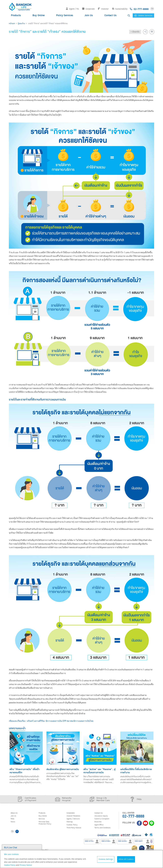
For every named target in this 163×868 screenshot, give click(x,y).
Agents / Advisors (75, 820)
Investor (103, 9)
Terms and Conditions (104, 829)
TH (152, 9)
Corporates (72, 813)
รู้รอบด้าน (21, 24)
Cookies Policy (73, 826)
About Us (15, 813)
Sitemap (70, 823)
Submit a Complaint (103, 820)
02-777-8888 (133, 816)
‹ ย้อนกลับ (135, 32)
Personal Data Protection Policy (46, 824)
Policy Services (65, 15)
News (13, 823)
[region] (81, 859)
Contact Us (110, 15)
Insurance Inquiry (103, 816)
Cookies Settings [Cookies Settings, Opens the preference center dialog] (106, 859)
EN (18, 833)
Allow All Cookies (126, 859)
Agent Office (100, 826)
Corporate (88, 9)
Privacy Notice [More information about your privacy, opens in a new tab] (26, 865)
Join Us (89, 15)
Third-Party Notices (75, 829)
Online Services (143, 16)
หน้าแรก (12, 24)
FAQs (13, 820)
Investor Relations (75, 816)
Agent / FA (72, 9)
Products (16, 15)
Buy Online (39, 15)
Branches (99, 823)
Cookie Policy (10, 865)
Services (43, 820)
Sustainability (120, 9)
